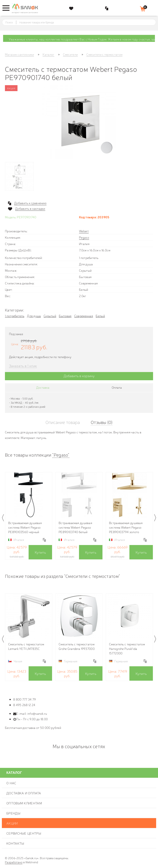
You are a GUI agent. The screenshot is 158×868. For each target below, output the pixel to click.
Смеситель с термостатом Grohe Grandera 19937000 (77, 646)
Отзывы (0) (102, 422)
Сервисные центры (24, 833)
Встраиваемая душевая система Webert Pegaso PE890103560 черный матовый (25, 527)
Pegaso (84, 237)
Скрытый (50, 316)
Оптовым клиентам (24, 803)
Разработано (14, 862)
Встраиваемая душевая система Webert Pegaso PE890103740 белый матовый (75, 527)
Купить (40, 552)
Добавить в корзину (79, 376)
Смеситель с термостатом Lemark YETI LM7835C (26, 646)
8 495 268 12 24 (24, 705)
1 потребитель (15, 316)
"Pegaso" (61, 455)
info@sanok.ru (37, 713)
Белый (100, 316)
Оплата (117, 387)
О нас (11, 783)
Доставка (43, 387)
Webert (84, 231)
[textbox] (83, 22)
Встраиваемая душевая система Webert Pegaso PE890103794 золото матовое (126, 527)
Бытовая (65, 316)
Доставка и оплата (24, 793)
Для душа (34, 316)
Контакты (15, 843)
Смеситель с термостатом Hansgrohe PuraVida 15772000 (127, 649)
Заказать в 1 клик (23, 366)
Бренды (13, 813)
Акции (12, 823)
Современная (84, 316)
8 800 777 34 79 (25, 699)
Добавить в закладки (30, 208)
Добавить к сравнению (30, 203)
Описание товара (63, 422)
